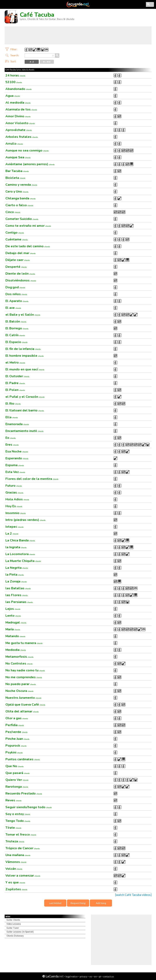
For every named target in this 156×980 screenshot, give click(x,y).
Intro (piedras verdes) (26, 520)
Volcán (14, 869)
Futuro (14, 486)
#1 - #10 (47, 62)
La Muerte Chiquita (23, 561)
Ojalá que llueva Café (25, 705)
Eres (12, 445)
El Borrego (17, 328)
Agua (13, 96)
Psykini (14, 752)
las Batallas (18, 588)
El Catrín (15, 335)
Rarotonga (17, 787)
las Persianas (19, 602)
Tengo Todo (18, 821)
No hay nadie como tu (25, 670)
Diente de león (20, 274)
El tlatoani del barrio (25, 410)
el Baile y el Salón (23, 315)
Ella (12, 417)
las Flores (17, 595)
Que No (15, 766)
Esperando (17, 458)
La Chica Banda (20, 540)
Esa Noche (17, 451)
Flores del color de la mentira (32, 479)
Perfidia (15, 725)
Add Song (101, 903)
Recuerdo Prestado (24, 793)
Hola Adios (17, 499)
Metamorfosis (19, 657)
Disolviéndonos (21, 280)
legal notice (72, 976)
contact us (108, 976)
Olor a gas (17, 718)
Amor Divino (18, 116)
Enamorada (17, 424)
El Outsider (17, 376)
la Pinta (15, 575)
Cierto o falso (19, 205)
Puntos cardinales (23, 759)
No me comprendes (24, 677)
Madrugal (16, 622)
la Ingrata (16, 547)
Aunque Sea (18, 157)
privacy (84, 976)
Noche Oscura (19, 691)
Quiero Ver (17, 780)
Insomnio (16, 513)
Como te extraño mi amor (28, 226)
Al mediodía (18, 103)
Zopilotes (16, 889)
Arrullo (14, 144)
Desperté (16, 267)
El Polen (15, 390)
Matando (15, 636)
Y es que (15, 882)
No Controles (19, 664)
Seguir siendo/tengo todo (29, 807)
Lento (13, 616)
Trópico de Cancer (23, 848)
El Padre (15, 383)
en (95, 976)
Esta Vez (15, 472)
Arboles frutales (22, 137)
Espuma (15, 465)
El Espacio (17, 342)
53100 (14, 82)
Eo (11, 438)
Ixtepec (15, 527)
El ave (13, 308)
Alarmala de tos (21, 109)
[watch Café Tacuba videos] (133, 895)
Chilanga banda (21, 198)
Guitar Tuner (13, 928)
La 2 (12, 534)
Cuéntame (17, 239)
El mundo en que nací (25, 369)
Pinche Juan (17, 739)
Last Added (55, 903)
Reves (14, 800)
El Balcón (16, 322)
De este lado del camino (28, 246)
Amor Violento (20, 123)
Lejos (13, 609)
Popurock (16, 746)
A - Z (32, 62)
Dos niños (16, 294)
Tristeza (15, 841)
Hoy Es (14, 506)
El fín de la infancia (23, 349)
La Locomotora (20, 554)
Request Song (78, 903)
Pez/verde (17, 732)
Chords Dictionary (15, 936)
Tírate (13, 828)
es (91, 976)
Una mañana (18, 855)
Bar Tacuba (17, 171)
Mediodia (16, 650)
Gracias (14, 493)
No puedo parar (21, 684)
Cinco (13, 212)
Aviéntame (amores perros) (30, 164)
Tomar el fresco (21, 835)
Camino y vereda (21, 185)
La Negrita (17, 568)
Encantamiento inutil (25, 431)
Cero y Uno (17, 192)
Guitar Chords (13, 920)
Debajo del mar (21, 253)
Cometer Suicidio (22, 219)
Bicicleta (15, 178)
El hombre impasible (25, 356)
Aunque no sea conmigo (27, 150)
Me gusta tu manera (24, 643)
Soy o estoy (18, 814)
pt (100, 976)
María (13, 629)
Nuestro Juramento (23, 698)
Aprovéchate (19, 130)
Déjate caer (18, 260)
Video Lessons (14, 924)
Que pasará (18, 773)
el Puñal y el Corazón (25, 397)
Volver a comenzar (23, 876)
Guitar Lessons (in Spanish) (20, 932)
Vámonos (16, 862)
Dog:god (15, 287)
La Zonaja (16, 581)
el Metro (15, 363)
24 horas (15, 75)
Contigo (15, 233)
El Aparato (17, 301)
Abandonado (19, 89)
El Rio (13, 404)
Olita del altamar (22, 711)
